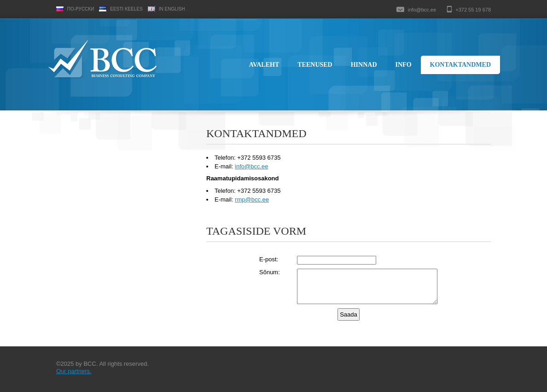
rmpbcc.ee (252, 199)
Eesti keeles (126, 9)
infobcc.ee (251, 166)
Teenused (315, 65)
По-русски (81, 9)
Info (404, 65)
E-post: (269, 259)
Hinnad (364, 65)
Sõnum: (270, 272)
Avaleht (264, 65)
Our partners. (74, 371)
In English (172, 9)
